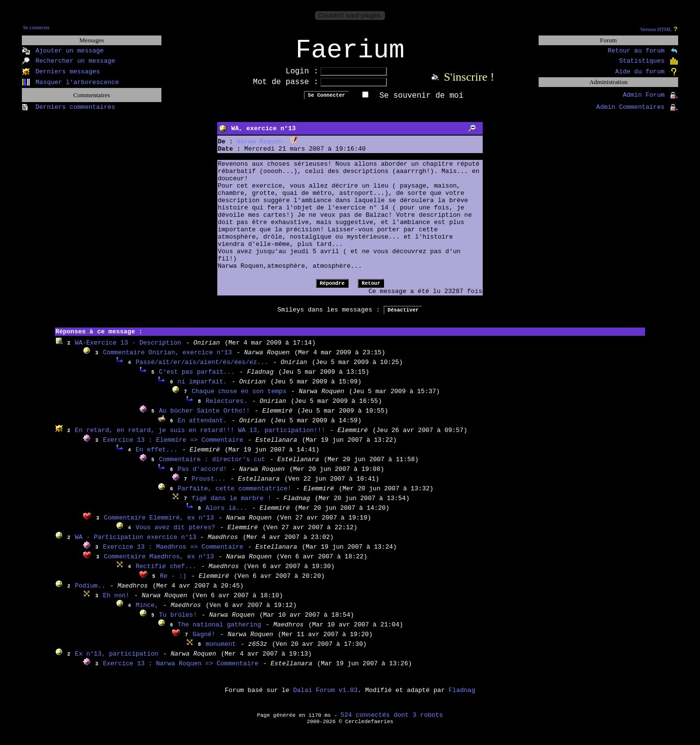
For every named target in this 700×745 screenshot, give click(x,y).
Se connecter (36, 27)
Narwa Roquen (260, 148)
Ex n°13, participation (117, 660)
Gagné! (204, 641)
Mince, (147, 612)
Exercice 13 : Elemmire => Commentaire (173, 446)
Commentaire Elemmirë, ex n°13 (159, 524)
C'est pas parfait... (197, 378)
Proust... (209, 485)
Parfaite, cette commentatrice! (234, 495)
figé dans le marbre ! (231, 505)
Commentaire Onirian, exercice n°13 (167, 359)
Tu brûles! (178, 621)
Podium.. (90, 592)
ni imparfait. (202, 388)
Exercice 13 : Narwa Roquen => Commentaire (181, 670)
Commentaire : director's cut (212, 466)
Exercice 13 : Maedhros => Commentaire (173, 553)
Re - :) (173, 582)
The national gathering (219, 631)
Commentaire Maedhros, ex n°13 (159, 563)
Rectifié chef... (166, 573)
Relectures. (227, 407)
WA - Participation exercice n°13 (137, 544)
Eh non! (116, 602)
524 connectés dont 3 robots (392, 721)
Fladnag (462, 697)
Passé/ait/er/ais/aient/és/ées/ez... (202, 369)
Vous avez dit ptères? (175, 534)
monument (221, 650)
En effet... (157, 456)
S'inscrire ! (469, 83)
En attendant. (202, 427)
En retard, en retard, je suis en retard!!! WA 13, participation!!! (200, 437)
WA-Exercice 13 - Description (128, 349)
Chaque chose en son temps (239, 398)
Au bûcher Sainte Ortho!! (204, 417)
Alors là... (227, 514)
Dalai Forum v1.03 (325, 697)
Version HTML (656, 29)
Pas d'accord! (202, 476)
